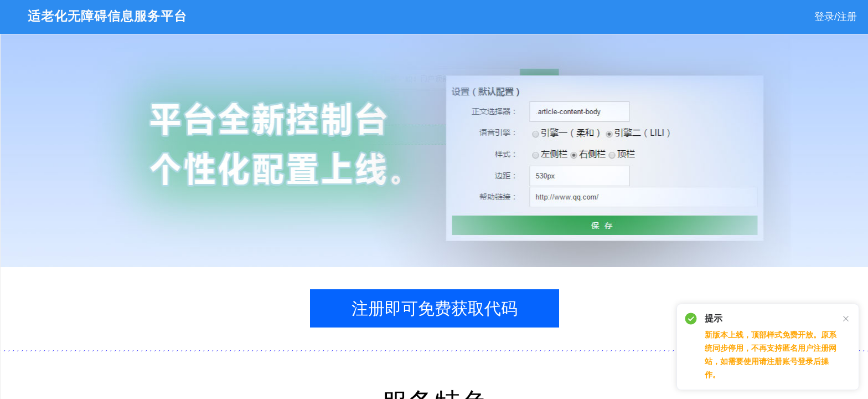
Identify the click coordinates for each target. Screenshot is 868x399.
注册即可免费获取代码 (435, 308)
